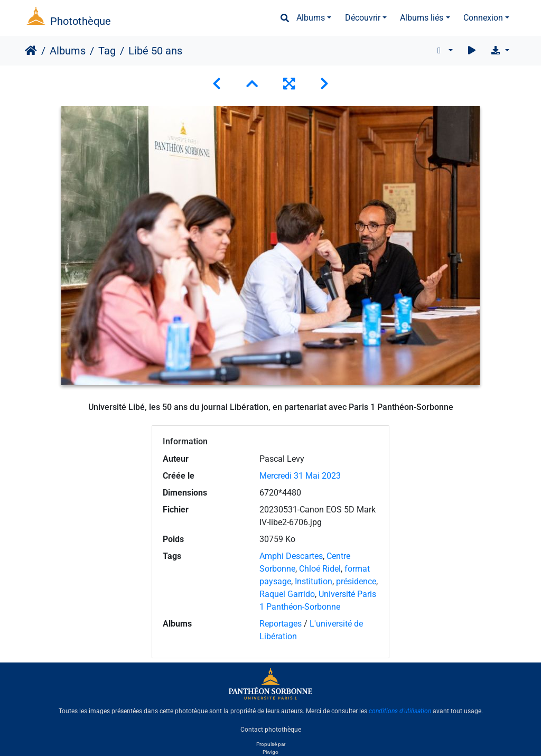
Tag (107, 51)
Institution (314, 581)
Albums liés (422, 18)
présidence (356, 581)
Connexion (483, 18)
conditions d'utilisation (400, 711)
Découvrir (363, 18)
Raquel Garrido (287, 594)
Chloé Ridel (320, 569)
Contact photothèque (271, 729)
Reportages (281, 624)
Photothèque (81, 21)
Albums (311, 18)
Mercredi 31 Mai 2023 (300, 476)
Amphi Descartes (291, 556)
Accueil (31, 51)
